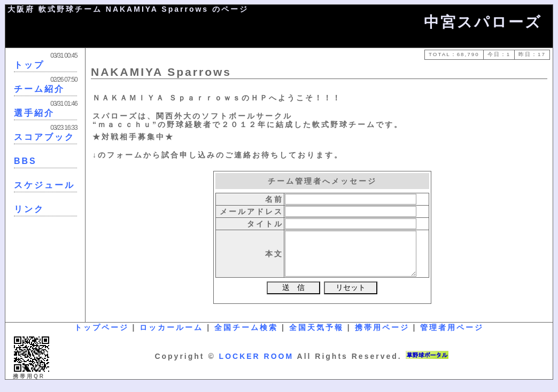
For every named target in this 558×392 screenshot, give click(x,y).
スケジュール (44, 185)
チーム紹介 (39, 89)
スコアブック (44, 137)
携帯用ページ (382, 335)
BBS (25, 161)
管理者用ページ (452, 335)
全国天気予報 (316, 335)
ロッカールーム (171, 335)
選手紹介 (34, 113)
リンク (29, 209)
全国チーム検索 (246, 335)
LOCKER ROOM (257, 364)
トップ (29, 65)
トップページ (102, 335)
